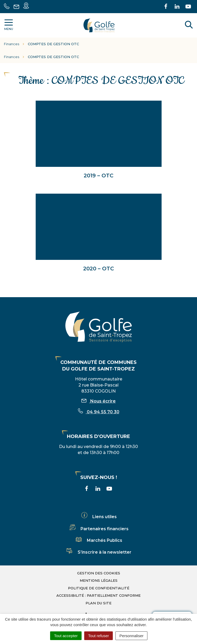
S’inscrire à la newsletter (99, 552)
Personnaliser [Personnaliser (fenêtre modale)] (131, 636)
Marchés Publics (99, 540)
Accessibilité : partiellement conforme (99, 595)
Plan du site (99, 603)
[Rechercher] (189, 25)
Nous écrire (99, 401)
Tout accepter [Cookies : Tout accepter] (66, 636)
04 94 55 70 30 (99, 412)
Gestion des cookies (99, 573)
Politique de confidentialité (99, 588)
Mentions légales (99, 580)
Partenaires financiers (99, 529)
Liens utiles (99, 517)
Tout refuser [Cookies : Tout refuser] (99, 636)
